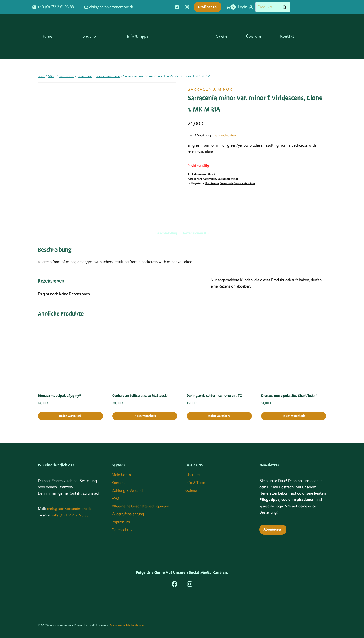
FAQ (115, 498)
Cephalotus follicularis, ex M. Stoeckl (140, 396)
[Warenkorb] (231, 7)
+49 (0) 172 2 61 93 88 (70, 515)
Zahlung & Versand (127, 491)
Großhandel (208, 7)
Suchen (286, 7)
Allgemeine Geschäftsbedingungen (140, 506)
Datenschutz (122, 530)
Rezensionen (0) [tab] (196, 233)
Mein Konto (121, 475)
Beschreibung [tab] (166, 233)
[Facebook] (177, 7)
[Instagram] (187, 7)
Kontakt (287, 36)
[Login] (246, 7)
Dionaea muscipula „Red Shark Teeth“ (289, 396)
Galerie (221, 36)
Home (47, 36)
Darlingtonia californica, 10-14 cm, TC (214, 396)
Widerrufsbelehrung (128, 514)
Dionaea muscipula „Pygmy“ (59, 396)
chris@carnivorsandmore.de (69, 509)
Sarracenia (227, 183)
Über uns (254, 36)
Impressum (121, 522)
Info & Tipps (138, 36)
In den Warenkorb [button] (70, 416)
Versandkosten (225, 135)
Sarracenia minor (210, 89)
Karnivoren (209, 179)
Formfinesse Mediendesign (127, 625)
